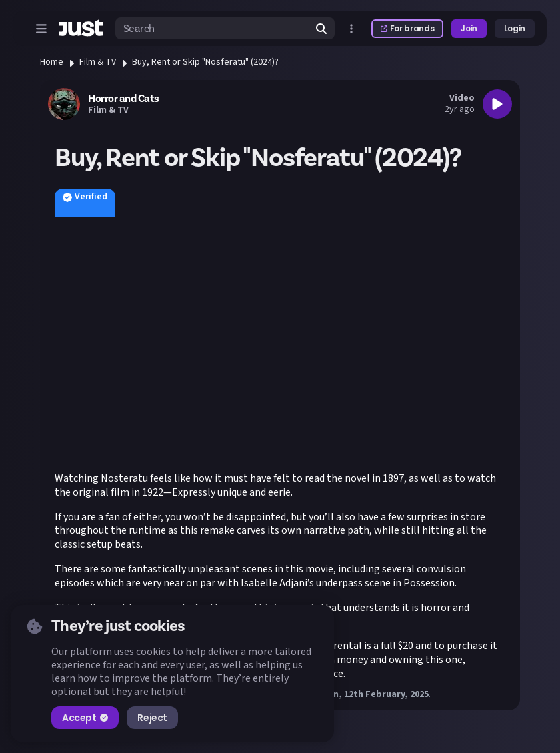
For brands (407, 28)
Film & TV (98, 62)
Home (52, 62)
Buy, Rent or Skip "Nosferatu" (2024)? (205, 62)
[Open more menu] (351, 29)
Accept (85, 718)
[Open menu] (41, 29)
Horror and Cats (124, 99)
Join (469, 28)
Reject (152, 718)
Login (515, 28)
